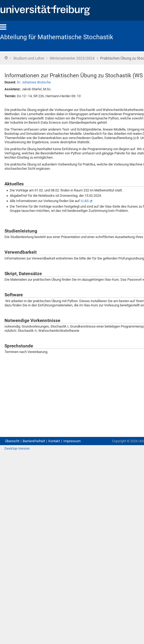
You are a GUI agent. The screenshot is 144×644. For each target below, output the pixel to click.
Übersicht (12, 441)
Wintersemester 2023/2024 (72, 58)
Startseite (6, 58)
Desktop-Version (17, 448)
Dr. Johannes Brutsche (34, 82)
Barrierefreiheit (34, 441)
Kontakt (54, 441)
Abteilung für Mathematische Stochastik (57, 37)
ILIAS (85, 201)
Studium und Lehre (29, 58)
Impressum (72, 441)
